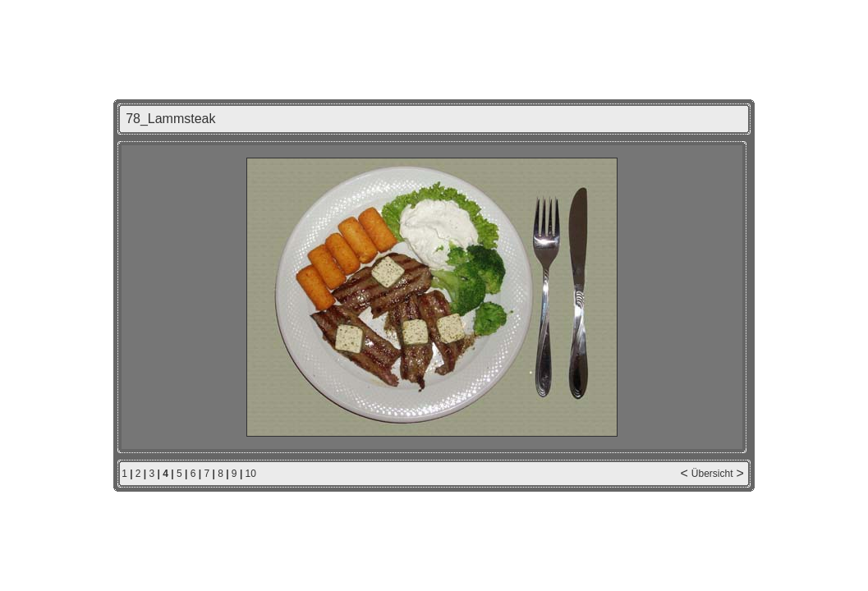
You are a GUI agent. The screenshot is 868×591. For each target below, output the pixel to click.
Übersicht (712, 474)
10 (251, 474)
